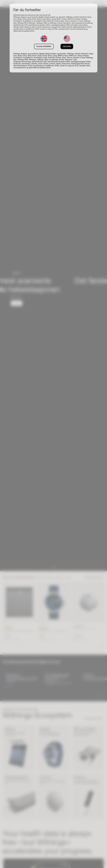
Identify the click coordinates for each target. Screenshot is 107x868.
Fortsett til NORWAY (44, 46)
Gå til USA (67, 46)
